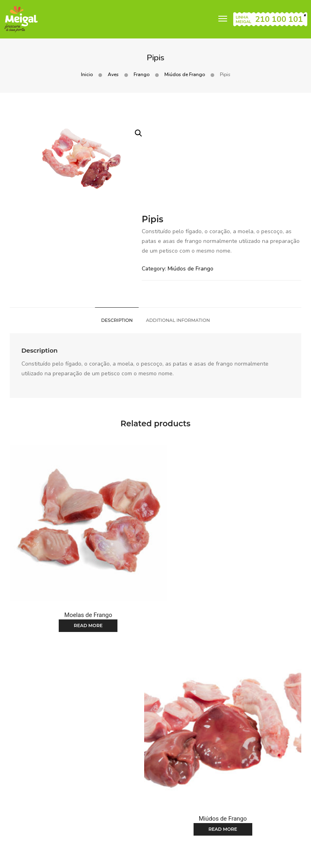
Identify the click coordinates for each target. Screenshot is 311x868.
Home (72, 800)
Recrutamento (155, 810)
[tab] (117, 244)
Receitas (167, 800)
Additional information (178, 244)
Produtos (101, 800)
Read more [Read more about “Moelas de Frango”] (78, 532)
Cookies (265, 837)
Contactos (232, 800)
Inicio (87, 75)
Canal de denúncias (118, 857)
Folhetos (134, 800)
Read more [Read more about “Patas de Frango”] (78, 717)
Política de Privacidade (58, 857)
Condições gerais (227, 837)
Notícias (199, 800)
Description (117, 244)
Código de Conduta (174, 857)
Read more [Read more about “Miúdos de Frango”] (233, 532)
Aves (113, 75)
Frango (142, 75)
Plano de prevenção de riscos (243, 857)
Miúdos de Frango (185, 75)
